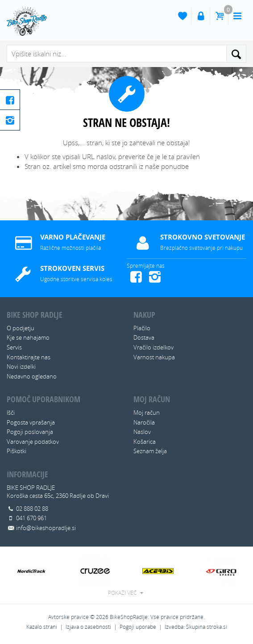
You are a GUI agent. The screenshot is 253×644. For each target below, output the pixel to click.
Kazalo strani (42, 627)
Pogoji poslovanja (30, 432)
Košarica (145, 442)
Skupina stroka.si (207, 627)
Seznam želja (150, 451)
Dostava (144, 337)
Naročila (144, 422)
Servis (14, 347)
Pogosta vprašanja (31, 422)
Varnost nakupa (154, 357)
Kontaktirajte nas (29, 357)
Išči (11, 412)
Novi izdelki (21, 366)
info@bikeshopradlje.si (46, 528)
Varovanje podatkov (33, 442)
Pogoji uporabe (138, 627)
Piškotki (17, 451)
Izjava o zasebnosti (88, 627)
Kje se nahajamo (28, 337)
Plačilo (142, 328)
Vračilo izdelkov (153, 347)
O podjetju (21, 328)
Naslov (142, 432)
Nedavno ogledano (32, 376)
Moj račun (147, 412)
